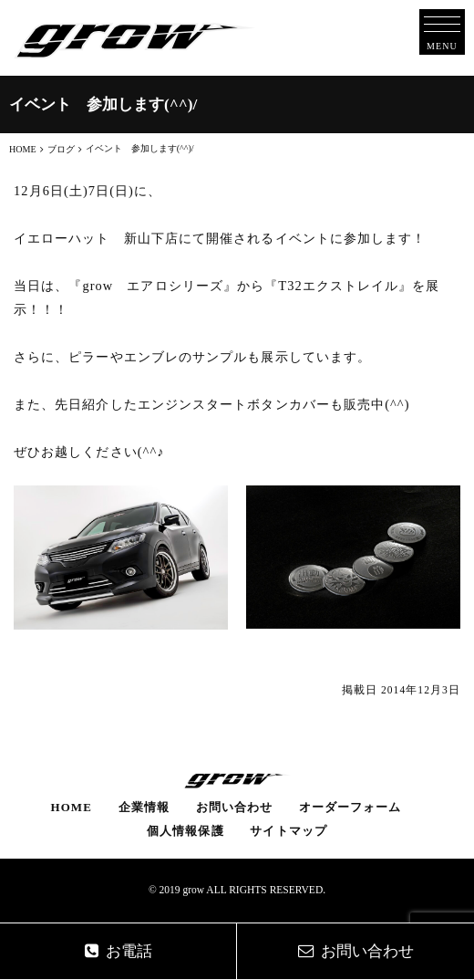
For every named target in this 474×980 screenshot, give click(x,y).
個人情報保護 (185, 831)
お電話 (118, 951)
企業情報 (144, 807)
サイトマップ (288, 831)
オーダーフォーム (350, 807)
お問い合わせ (234, 807)
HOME (72, 807)
